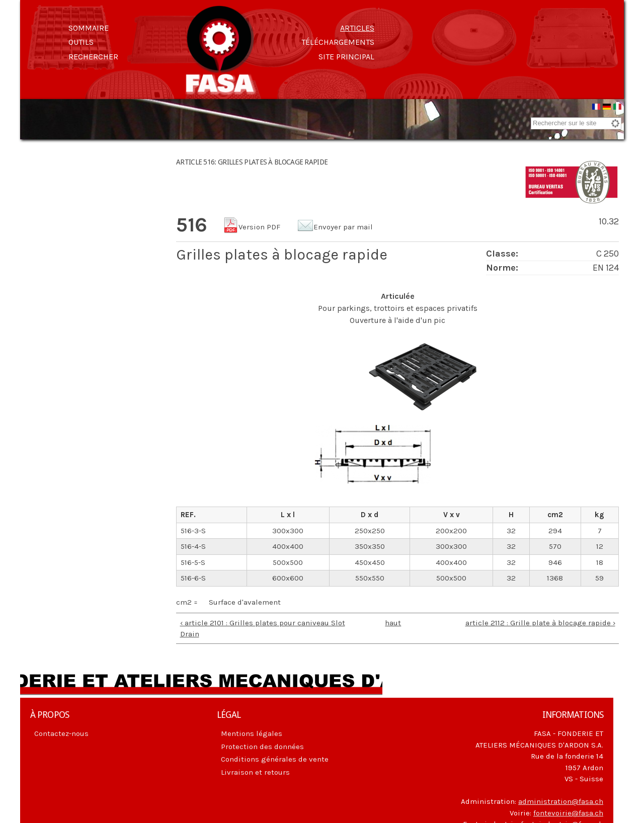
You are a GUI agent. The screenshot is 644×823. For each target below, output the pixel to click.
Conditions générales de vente (275, 761)
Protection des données (262, 748)
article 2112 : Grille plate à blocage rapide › (540, 624)
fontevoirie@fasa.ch (568, 814)
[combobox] (576, 125)
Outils (81, 42)
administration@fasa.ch (561, 803)
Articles (357, 28)
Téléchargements (338, 42)
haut (393, 624)
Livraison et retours (255, 774)
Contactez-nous (61, 735)
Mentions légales (252, 735)
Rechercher (93, 57)
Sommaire (89, 28)
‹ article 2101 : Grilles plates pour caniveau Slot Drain (263, 630)
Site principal (346, 57)
